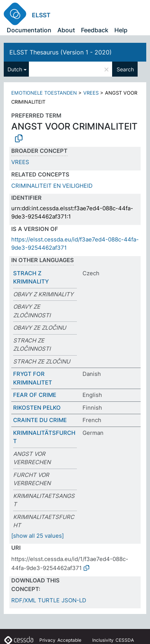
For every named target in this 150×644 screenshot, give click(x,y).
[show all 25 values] (37, 536)
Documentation (29, 30)
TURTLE (49, 600)
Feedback (95, 30)
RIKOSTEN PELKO (37, 408)
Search (125, 69)
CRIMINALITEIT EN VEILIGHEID (52, 186)
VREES (91, 93)
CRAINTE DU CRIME (40, 420)
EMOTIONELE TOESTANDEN (44, 93)
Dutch (15, 69)
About (66, 30)
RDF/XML (24, 600)
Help (121, 30)
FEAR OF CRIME (35, 395)
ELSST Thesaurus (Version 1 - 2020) (61, 52)
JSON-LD (74, 600)
